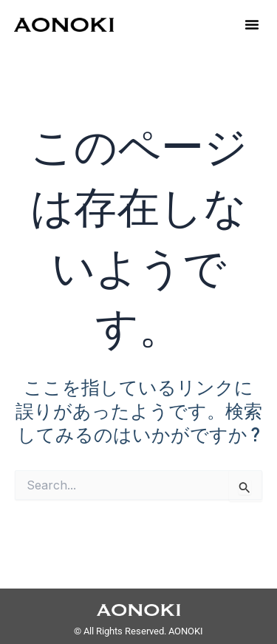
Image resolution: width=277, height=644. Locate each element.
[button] (252, 24)
